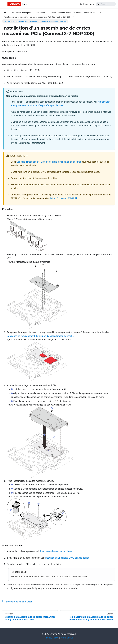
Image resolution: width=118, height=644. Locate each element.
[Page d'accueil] (5, 13)
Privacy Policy (52, 638)
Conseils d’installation (27, 162)
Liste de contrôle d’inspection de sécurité (61, 162)
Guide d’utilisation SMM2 (63, 198)
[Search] (106, 4)
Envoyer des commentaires (17, 602)
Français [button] (86, 4)
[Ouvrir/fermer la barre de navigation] (4, 4)
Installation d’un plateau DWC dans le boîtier (67, 558)
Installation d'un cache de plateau (57, 551)
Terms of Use (67, 638)
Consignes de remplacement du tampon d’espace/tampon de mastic (40, 336)
